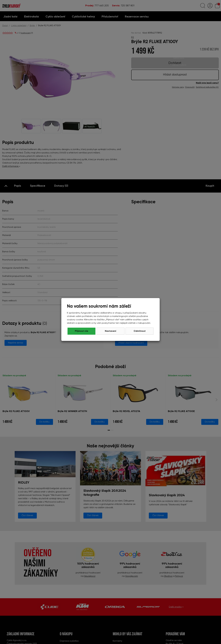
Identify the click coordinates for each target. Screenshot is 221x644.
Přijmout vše (140, 331)
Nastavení (111, 331)
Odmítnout (82, 331)
